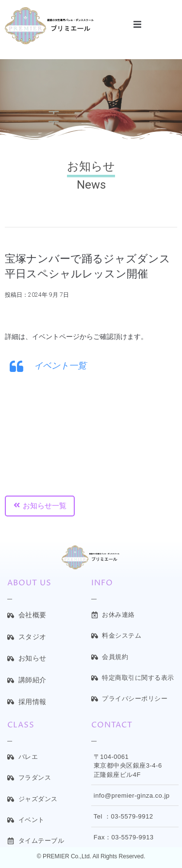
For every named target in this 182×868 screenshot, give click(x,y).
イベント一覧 (60, 365)
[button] (137, 25)
